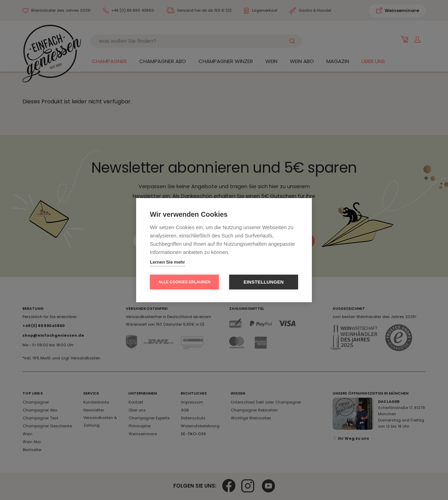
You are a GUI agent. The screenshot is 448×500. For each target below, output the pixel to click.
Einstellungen (264, 282)
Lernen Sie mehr (167, 262)
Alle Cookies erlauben (185, 282)
